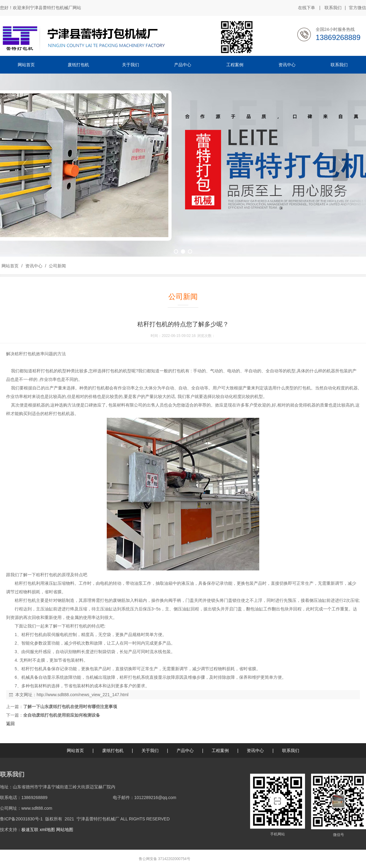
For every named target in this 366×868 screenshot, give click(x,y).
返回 (10, 724)
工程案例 (220, 750)
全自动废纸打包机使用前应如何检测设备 (62, 715)
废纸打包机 (113, 750)
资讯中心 (34, 266)
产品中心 (185, 750)
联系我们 (333, 8)
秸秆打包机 (25, 354)
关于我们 (150, 750)
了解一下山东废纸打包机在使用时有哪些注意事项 (70, 707)
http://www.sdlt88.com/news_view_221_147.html (83, 695)
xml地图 (47, 830)
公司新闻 (57, 266)
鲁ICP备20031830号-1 (21, 819)
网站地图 (65, 830)
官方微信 (357, 8)
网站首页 (10, 266)
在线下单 (307, 8)
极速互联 (30, 830)
